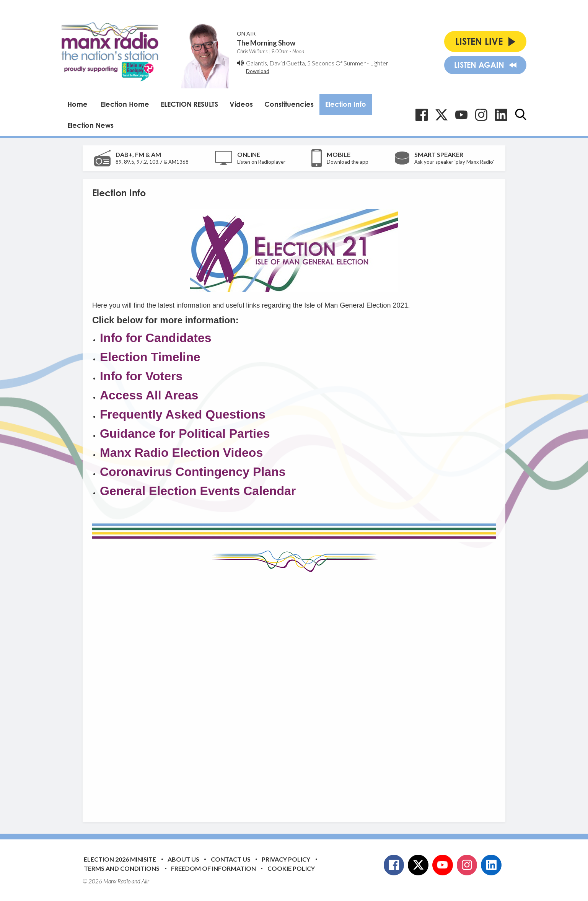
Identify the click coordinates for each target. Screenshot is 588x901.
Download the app (348, 162)
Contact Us (231, 859)
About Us (183, 859)
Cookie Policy (291, 868)
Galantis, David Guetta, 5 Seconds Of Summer (306, 63)
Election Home (125, 104)
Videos (241, 104)
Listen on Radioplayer (261, 162)
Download (258, 71)
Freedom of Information (213, 868)
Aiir (145, 881)
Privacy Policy (286, 859)
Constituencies (289, 104)
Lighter (379, 63)
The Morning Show (266, 43)
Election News (90, 125)
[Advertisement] (294, 691)
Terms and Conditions (122, 868)
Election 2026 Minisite (120, 859)
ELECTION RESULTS (189, 104)
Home (77, 104)
